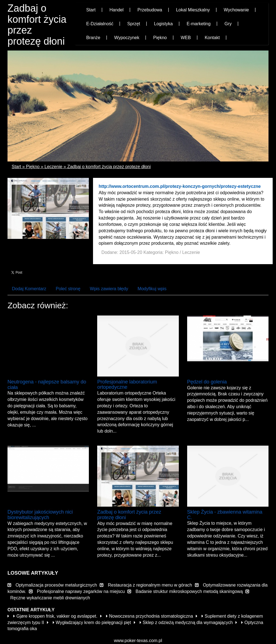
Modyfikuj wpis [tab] (152, 289)
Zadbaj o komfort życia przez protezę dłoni (109, 167)
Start (16, 167)
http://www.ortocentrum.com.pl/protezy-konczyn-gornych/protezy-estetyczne (180, 186)
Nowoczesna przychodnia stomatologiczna (150, 616)
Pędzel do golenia (207, 382)
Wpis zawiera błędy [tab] (109, 289)
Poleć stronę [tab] (68, 289)
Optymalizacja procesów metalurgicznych (56, 585)
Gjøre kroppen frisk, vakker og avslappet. (55, 616)
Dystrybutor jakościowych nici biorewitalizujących (40, 515)
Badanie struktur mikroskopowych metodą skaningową (189, 591)
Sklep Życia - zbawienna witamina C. (225, 515)
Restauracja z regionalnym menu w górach (150, 585)
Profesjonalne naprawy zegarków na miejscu (81, 591)
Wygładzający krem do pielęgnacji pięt (92, 622)
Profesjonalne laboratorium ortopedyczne (127, 385)
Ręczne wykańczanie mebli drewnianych (50, 598)
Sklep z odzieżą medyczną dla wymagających (186, 622)
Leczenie (53, 167)
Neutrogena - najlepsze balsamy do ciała (47, 385)
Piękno (33, 167)
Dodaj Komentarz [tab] (29, 289)
